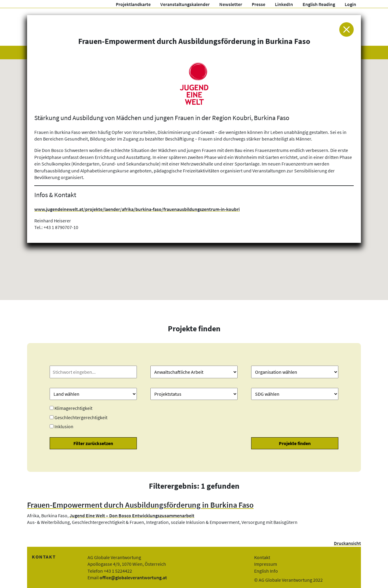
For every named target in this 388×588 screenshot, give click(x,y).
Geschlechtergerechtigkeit (81, 417)
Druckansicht (347, 543)
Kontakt (262, 557)
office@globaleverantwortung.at (133, 577)
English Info (266, 571)
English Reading (319, 4)
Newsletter (231, 4)
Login (350, 4)
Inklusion (64, 426)
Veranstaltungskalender (185, 4)
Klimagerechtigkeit (73, 408)
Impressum (266, 564)
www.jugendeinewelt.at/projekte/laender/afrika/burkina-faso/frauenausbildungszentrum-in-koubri (137, 209)
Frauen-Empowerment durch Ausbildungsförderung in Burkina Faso (140, 505)
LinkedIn (284, 4)
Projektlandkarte (133, 4)
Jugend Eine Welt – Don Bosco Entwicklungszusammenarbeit (132, 515)
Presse (259, 4)
